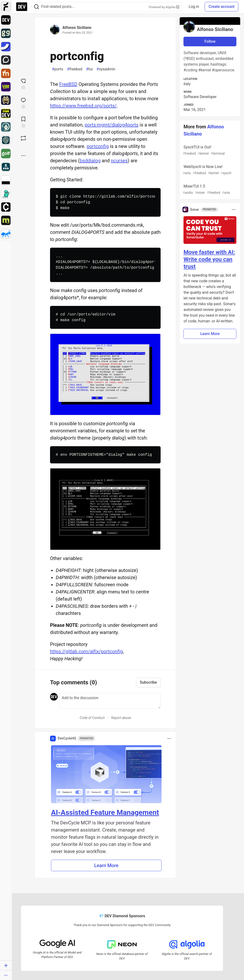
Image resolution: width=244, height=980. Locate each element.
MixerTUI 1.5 (209, 190)
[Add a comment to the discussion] (110, 701)
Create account (221, 7)
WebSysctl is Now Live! (209, 170)
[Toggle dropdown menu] (169, 739)
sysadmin (106, 69)
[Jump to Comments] (23, 103)
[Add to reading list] (23, 122)
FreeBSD (68, 84)
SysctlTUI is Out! (209, 150)
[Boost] (23, 138)
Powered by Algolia (164, 7)
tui (89, 69)
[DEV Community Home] (22, 7)
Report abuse (121, 718)
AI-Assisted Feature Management (105, 812)
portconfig (98, 146)
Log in (194, 7)
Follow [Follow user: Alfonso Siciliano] (210, 41)
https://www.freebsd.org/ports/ (83, 106)
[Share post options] (23, 156)
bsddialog (90, 161)
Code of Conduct (92, 718)
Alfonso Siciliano (77, 28)
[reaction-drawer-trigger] (23, 84)
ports (58, 69)
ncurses (119, 161)
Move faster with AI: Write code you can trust (209, 259)
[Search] (36, 7)
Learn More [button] (106, 865)
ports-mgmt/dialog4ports (112, 125)
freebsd (75, 69)
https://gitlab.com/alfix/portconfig (86, 651)
